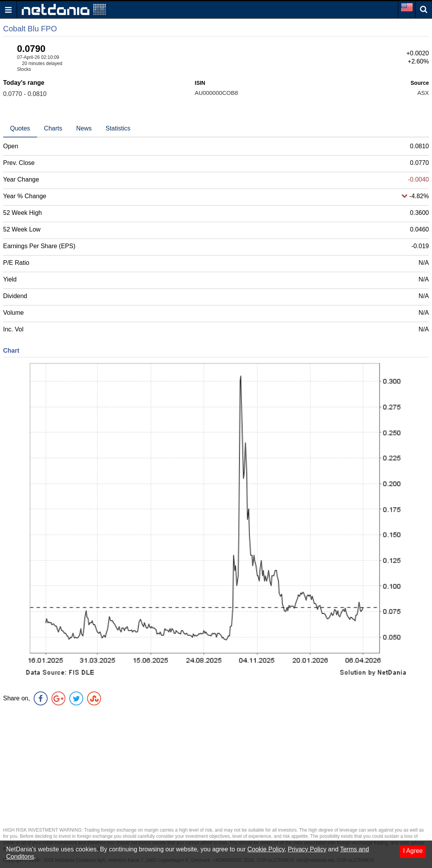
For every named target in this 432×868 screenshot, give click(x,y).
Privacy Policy (307, 849)
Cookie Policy (266, 849)
